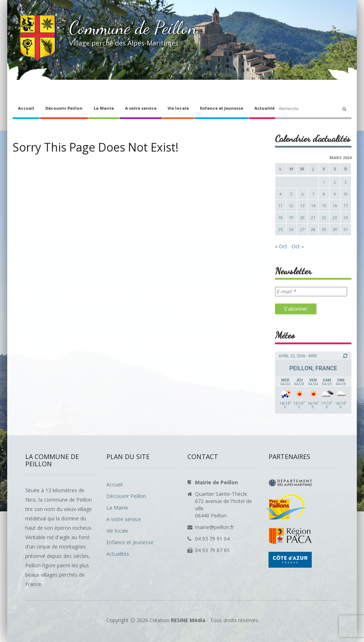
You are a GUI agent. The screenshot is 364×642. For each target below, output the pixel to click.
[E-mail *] (311, 292)
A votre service (141, 108)
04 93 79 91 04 (212, 539)
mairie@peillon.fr (214, 527)
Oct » (298, 246)
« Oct (281, 246)
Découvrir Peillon (64, 108)
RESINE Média (188, 620)
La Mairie (104, 108)
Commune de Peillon (133, 28)
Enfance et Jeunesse (222, 108)
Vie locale (178, 108)
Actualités (266, 108)
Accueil (26, 108)
